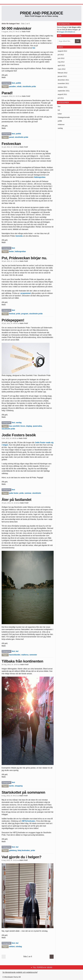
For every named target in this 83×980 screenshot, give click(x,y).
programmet (26, 293)
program (25, 314)
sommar (28, 493)
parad (11, 137)
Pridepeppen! (13, 320)
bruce (23, 426)
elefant (12, 947)
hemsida (19, 236)
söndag (19, 947)
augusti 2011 (62, 94)
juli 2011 (61, 98)
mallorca (25, 655)
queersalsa (37, 426)
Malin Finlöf (26, 32)
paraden (12, 86)
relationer (61, 124)
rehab (19, 86)
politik (18, 83)
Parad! (7, 93)
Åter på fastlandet (16, 500)
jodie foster (14, 493)
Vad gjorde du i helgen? (22, 857)
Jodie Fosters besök (19, 435)
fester (11, 251)
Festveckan (11, 144)
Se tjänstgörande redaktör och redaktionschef (20, 972)
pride (18, 314)
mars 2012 (62, 69)
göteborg (13, 850)
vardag (19, 423)
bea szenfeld (14, 426)
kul (17, 651)
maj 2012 (61, 62)
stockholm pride (29, 86)
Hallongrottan (40, 177)
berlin (11, 786)
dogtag (29, 426)
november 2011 (63, 83)
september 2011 (64, 91)
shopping (19, 786)
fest (13, 83)
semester (33, 655)
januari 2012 (62, 76)
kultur (60, 114)
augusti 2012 (62, 51)
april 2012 (61, 65)
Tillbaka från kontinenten (22, 661)
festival (12, 314)
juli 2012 (61, 55)
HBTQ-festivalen (29, 821)
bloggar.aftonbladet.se (67, 32)
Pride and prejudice (41, 13)
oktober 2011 (63, 87)
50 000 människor (16, 28)
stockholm (37, 493)
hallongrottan (20, 251)
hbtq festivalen (24, 850)
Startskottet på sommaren (23, 792)
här (34, 48)
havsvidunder (15, 655)
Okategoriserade (64, 117)
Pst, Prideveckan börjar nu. (24, 258)
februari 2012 (63, 73)
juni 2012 (61, 58)
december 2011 (63, 80)
